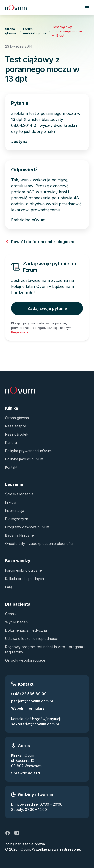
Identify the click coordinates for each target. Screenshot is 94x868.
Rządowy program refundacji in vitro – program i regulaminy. (45, 649)
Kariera (11, 443)
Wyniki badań (16, 622)
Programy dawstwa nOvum (27, 527)
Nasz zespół (15, 426)
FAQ (8, 587)
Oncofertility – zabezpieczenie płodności (39, 544)
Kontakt (11, 467)
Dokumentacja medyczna (26, 630)
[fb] (8, 833)
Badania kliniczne (19, 535)
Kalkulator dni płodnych (24, 579)
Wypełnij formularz (28, 708)
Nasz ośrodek (17, 434)
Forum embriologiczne (35, 31)
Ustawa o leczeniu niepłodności (31, 638)
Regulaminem (21, 332)
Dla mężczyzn (17, 519)
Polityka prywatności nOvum (28, 451)
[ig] (17, 833)
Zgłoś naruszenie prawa (25, 844)
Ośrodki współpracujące (25, 660)
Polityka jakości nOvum (24, 459)
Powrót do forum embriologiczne (40, 242)
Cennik (11, 614)
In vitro (11, 502)
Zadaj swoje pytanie (47, 308)
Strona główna (10, 31)
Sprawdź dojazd (25, 773)
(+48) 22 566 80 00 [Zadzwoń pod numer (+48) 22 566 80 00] (29, 694)
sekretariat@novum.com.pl (35, 724)
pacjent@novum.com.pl (32, 701)
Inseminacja (15, 511)
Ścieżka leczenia (19, 494)
